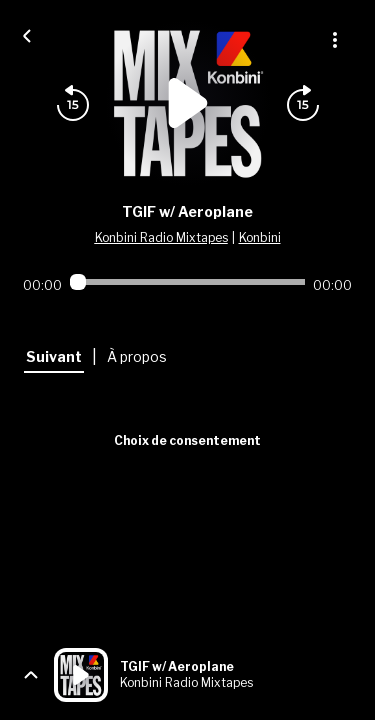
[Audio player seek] (187, 282)
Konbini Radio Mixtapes (161, 237)
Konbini (260, 237)
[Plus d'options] (335, 40)
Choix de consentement (187, 440)
